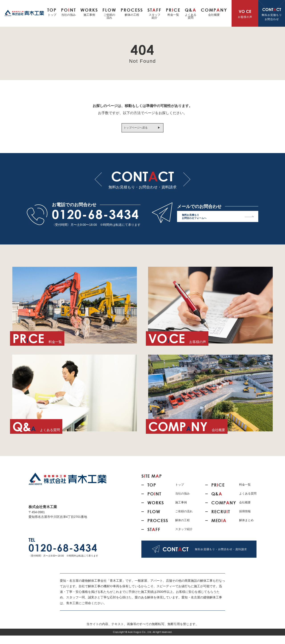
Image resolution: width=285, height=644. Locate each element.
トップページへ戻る (134, 129)
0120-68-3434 (96, 223)
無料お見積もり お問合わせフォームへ (218, 226)
